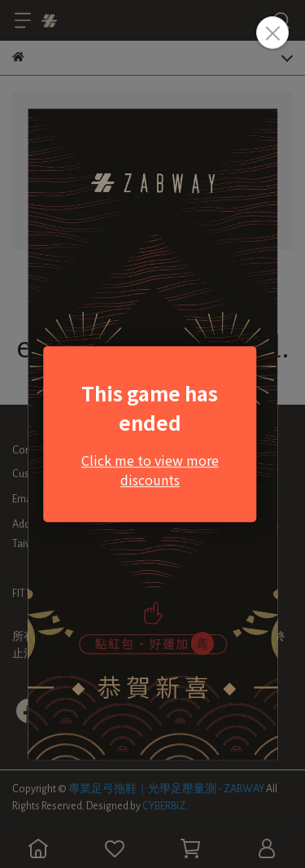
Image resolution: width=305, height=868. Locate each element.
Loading (153, 434)
